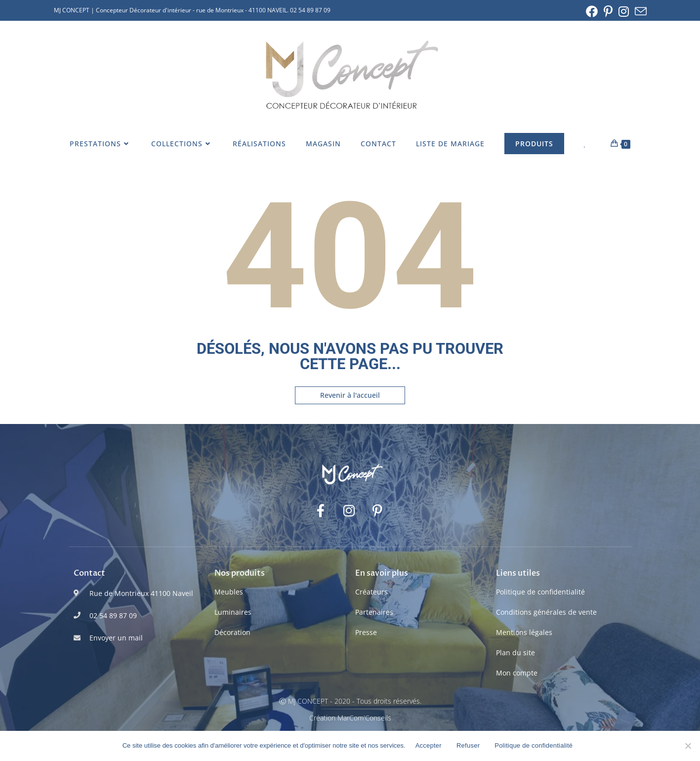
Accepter (429, 745)
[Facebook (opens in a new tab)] (592, 11)
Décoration (232, 632)
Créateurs (371, 592)
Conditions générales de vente (546, 612)
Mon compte (517, 673)
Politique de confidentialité (540, 592)
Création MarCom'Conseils (350, 718)
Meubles (229, 592)
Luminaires (233, 612)
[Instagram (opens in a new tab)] (624, 11)
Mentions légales (524, 632)
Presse (366, 632)
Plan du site (515, 653)
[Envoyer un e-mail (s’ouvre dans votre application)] (639, 11)
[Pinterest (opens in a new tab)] (608, 11)
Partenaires (374, 612)
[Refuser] (688, 746)
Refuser (468, 745)
